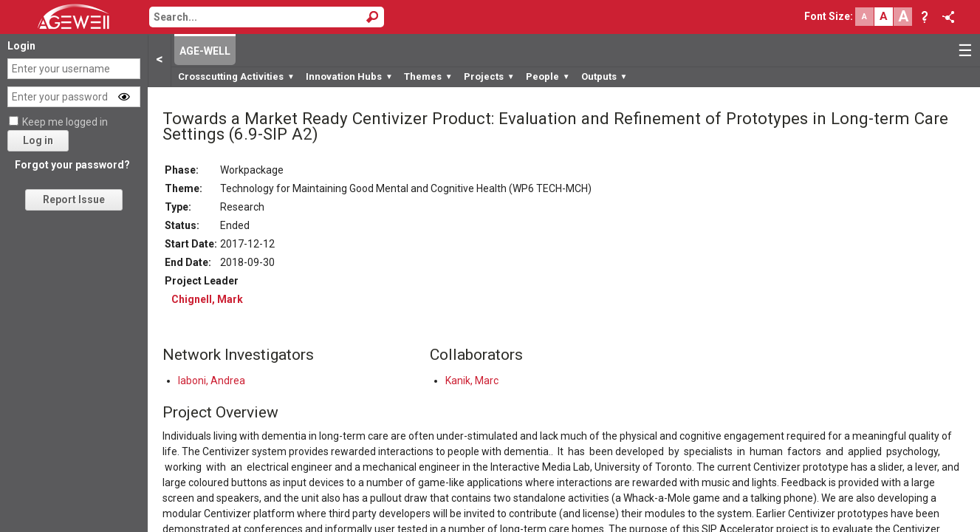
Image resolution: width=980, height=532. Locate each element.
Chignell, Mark (207, 299)
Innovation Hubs (349, 76)
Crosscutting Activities (236, 76)
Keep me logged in (65, 122)
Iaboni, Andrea (212, 381)
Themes (428, 76)
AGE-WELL (205, 51)
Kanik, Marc (472, 381)
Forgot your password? (72, 165)
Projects (489, 76)
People (548, 76)
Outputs (604, 76)
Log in (38, 140)
